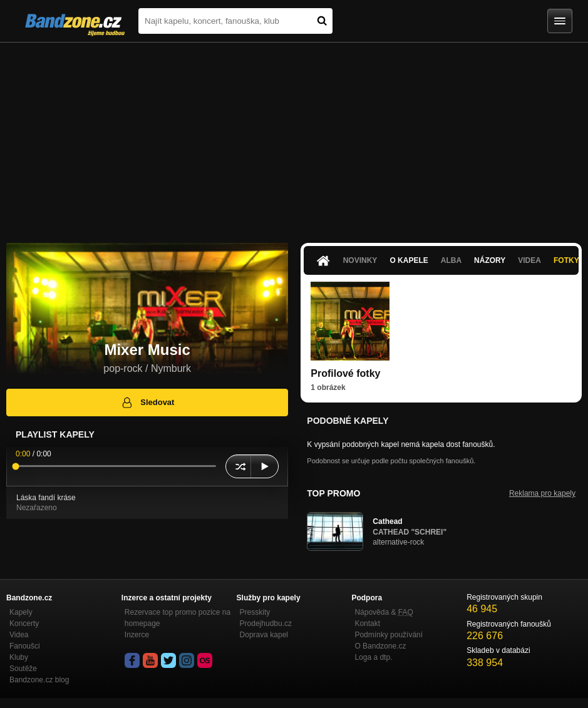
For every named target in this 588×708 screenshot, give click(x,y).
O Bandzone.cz (380, 646)
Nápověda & (384, 612)
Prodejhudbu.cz (266, 623)
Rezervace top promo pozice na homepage (178, 618)
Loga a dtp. (373, 657)
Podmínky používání (389, 635)
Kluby (19, 657)
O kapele (409, 260)
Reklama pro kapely (542, 493)
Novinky (360, 260)
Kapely (21, 612)
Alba (451, 260)
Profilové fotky (345, 373)
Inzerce (137, 635)
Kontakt (367, 623)
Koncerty (24, 623)
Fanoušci (25, 646)
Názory (490, 260)
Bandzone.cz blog (39, 680)
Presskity (255, 612)
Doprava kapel (264, 635)
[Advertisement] (294, 136)
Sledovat (147, 403)
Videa (529, 260)
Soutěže (23, 669)
